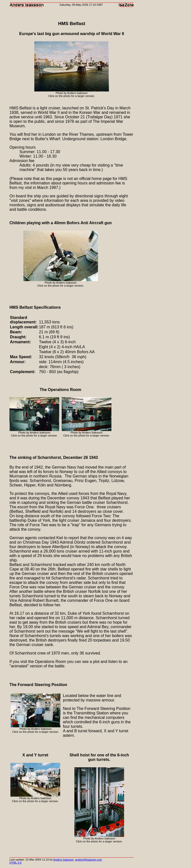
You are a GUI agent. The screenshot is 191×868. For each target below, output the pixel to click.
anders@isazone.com (89, 860)
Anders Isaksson (63, 860)
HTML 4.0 (15, 863)
